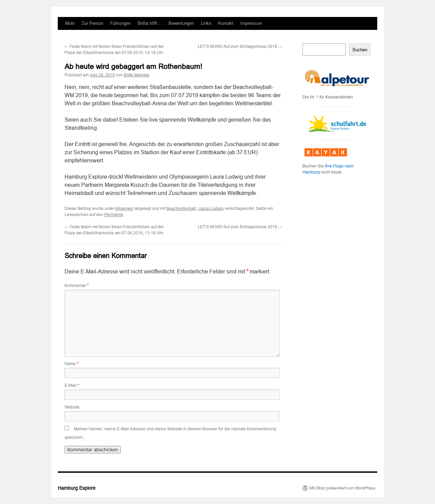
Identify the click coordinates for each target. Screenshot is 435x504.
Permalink (114, 215)
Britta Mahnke (136, 75)
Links (206, 23)
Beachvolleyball (181, 209)
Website (72, 407)
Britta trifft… (150, 23)
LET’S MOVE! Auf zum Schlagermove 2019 (240, 47)
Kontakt (226, 23)
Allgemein (124, 209)
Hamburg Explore (77, 488)
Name (72, 364)
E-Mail (72, 385)
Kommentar (77, 286)
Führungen (120, 23)
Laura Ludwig (211, 209)
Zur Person (92, 23)
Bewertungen (181, 23)
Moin (70, 23)
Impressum (251, 23)
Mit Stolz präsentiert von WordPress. (343, 488)
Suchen (360, 50)
